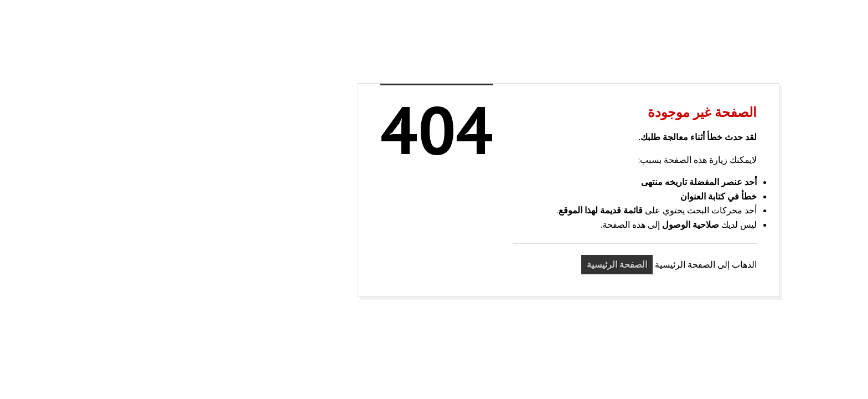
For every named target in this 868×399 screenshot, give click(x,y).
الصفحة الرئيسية (482, 264)
